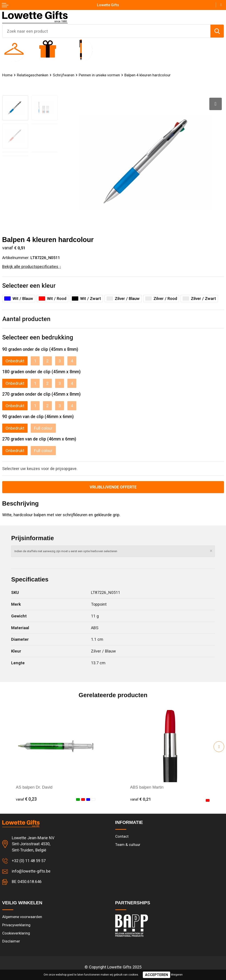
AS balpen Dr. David (34, 787)
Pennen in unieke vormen (100, 75)
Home (7, 75)
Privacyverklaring (17, 925)
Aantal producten (26, 319)
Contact (122, 836)
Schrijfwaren (64, 75)
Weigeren (177, 975)
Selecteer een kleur (29, 286)
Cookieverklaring (16, 933)
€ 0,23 (26, 799)
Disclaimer (11, 941)
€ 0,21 (141, 799)
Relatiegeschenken (33, 75)
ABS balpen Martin (147, 787)
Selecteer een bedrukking (38, 337)
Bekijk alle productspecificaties (32, 267)
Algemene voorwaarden (22, 917)
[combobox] (106, 31)
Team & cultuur (128, 845)
